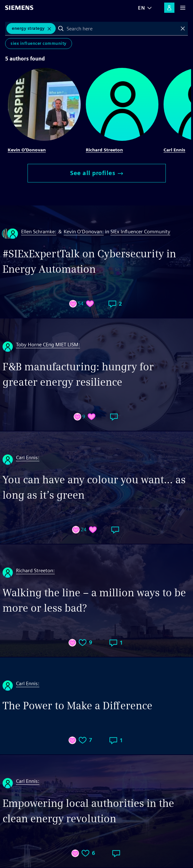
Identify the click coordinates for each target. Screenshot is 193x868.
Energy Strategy (28, 28)
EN (141, 8)
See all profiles (96, 173)
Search (61, 28)
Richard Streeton (104, 150)
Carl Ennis (174, 150)
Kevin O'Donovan (27, 150)
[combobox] (122, 28)
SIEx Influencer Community (39, 43)
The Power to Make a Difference (77, 706)
